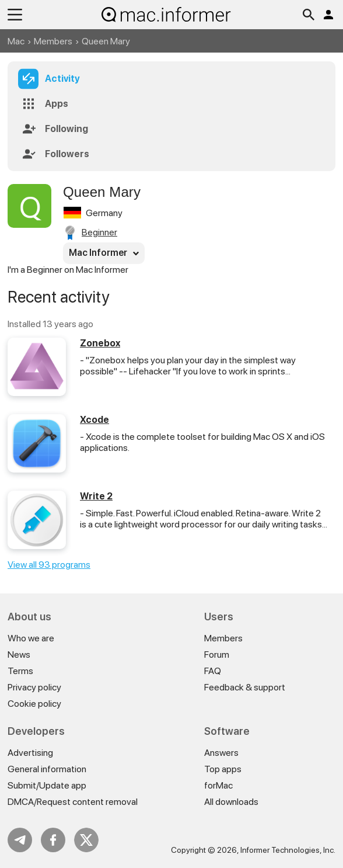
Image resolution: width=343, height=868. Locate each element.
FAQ (213, 671)
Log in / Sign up (328, 15)
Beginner (99, 232)
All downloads (231, 802)
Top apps (223, 769)
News (19, 655)
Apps (57, 104)
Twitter (86, 840)
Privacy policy (34, 687)
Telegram (20, 840)
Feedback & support (245, 687)
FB (53, 840)
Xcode (94, 420)
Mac (16, 41)
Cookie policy (34, 704)
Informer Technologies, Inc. (288, 850)
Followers (67, 154)
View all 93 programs (49, 565)
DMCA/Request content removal (73, 802)
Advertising (30, 753)
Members (53, 41)
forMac (218, 785)
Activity (62, 79)
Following (66, 129)
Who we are (31, 638)
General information (47, 769)
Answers (221, 753)
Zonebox (100, 343)
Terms (20, 671)
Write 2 (96, 496)
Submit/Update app (47, 785)
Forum (217, 655)
